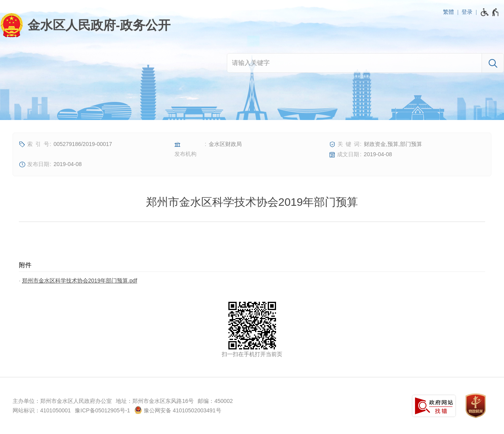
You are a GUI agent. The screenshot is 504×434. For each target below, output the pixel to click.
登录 (467, 12)
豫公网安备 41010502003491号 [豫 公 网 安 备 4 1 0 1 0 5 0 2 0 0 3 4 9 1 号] (178, 410)
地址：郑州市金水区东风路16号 (155, 401)
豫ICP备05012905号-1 (102, 410)
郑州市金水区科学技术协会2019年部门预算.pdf (80, 281)
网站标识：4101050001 (42, 410)
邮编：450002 (215, 401)
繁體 (448, 12)
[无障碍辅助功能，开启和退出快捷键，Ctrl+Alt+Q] (490, 12)
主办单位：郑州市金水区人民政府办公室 (62, 401)
